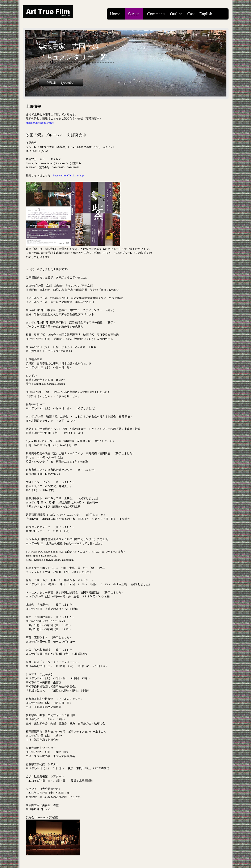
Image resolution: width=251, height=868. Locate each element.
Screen (134, 14)
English (206, 14)
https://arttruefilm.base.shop (68, 175)
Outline (176, 14)
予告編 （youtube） (61, 83)
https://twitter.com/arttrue (40, 123)
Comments (156, 14)
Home (115, 14)
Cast (191, 14)
